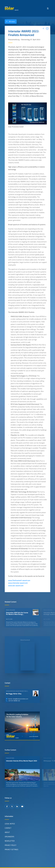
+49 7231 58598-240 (13, 701)
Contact (8, 828)
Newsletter (10, 841)
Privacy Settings (11, 849)
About (7, 832)
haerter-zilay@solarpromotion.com (17, 699)
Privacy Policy (11, 845)
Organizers (9, 837)
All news (10, 21)
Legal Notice (10, 824)
